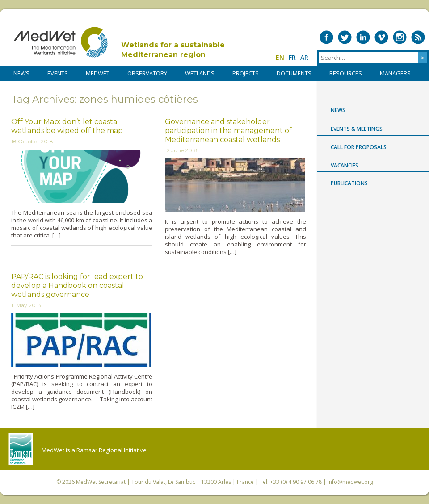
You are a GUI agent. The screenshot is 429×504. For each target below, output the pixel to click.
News (338, 110)
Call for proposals (359, 147)
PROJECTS (246, 73)
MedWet (61, 42)
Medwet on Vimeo (381, 37)
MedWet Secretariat (101, 482)
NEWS (21, 73)
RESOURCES (346, 73)
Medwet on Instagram (400, 37)
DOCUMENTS (294, 73)
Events (58, 73)
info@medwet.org (350, 482)
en (280, 57)
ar (304, 57)
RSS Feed (418, 37)
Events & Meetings (357, 129)
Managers (395, 73)
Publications (349, 183)
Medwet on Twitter (345, 37)
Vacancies (345, 165)
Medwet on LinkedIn (363, 37)
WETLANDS (200, 73)
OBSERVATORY (147, 73)
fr (292, 57)
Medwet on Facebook (326, 37)
